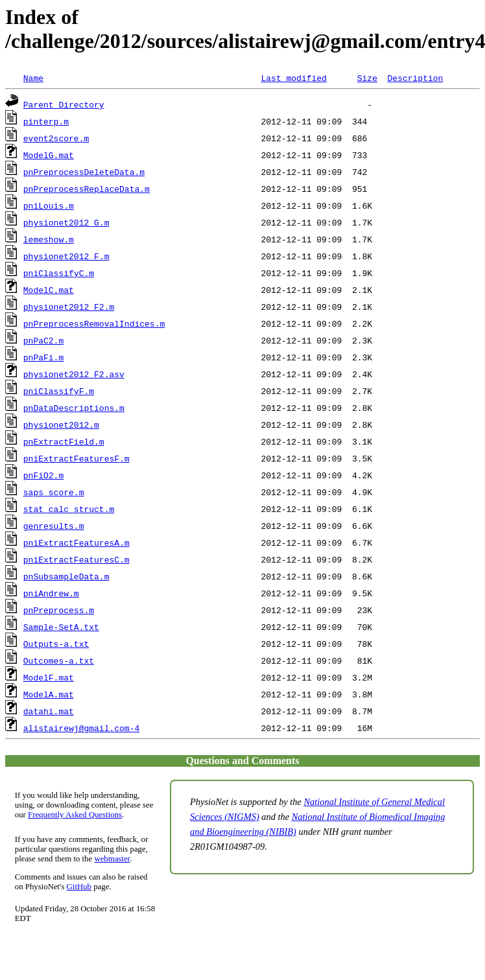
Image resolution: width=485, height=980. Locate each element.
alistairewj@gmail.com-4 (81, 728)
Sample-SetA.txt (61, 627)
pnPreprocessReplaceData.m (87, 189)
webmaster (112, 859)
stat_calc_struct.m (69, 509)
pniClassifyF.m (59, 391)
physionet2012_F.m (66, 256)
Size (367, 78)
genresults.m (54, 526)
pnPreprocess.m (59, 610)
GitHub (79, 887)
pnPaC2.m (43, 340)
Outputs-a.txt (56, 644)
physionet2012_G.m (66, 222)
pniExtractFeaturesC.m (77, 559)
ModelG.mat (49, 155)
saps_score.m (54, 492)
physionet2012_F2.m (69, 307)
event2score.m (56, 138)
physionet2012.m (61, 425)
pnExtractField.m (64, 441)
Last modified (293, 78)
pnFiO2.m (43, 475)
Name (33, 78)
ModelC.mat (49, 290)
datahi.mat (49, 711)
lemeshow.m (49, 239)
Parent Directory (64, 104)
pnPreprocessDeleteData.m (84, 172)
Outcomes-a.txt (59, 660)
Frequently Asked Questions (75, 815)
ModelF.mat (49, 677)
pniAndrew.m (51, 593)
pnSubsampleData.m (66, 576)
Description (415, 78)
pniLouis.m (49, 205)
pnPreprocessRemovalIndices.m (94, 323)
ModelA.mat (49, 694)
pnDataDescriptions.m (74, 408)
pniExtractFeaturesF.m (77, 458)
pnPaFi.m (43, 357)
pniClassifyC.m (59, 273)
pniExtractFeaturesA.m (77, 542)
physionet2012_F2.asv (74, 374)
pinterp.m (46, 121)
